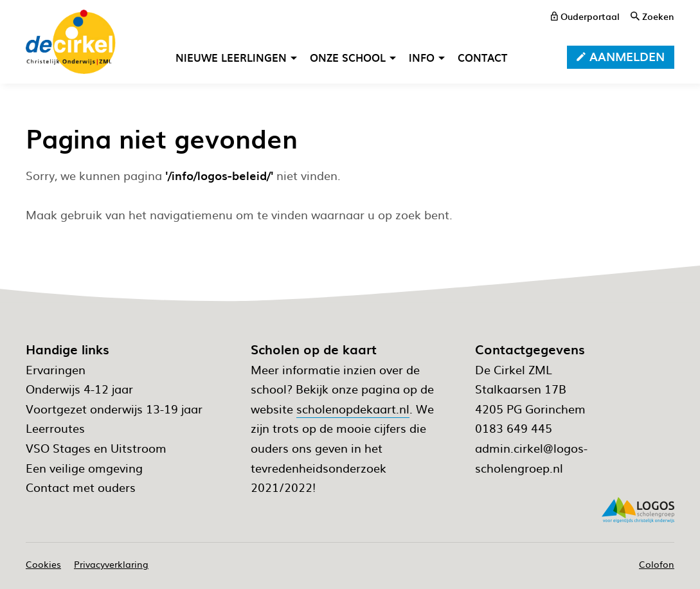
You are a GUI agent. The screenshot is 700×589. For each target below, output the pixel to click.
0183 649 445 (514, 428)
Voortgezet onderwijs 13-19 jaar (114, 409)
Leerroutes (55, 428)
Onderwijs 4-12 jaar (79, 389)
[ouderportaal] (585, 16)
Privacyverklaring (111, 564)
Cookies (43, 564)
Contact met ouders (81, 487)
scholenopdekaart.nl (353, 409)
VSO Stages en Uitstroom (96, 448)
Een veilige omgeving (84, 468)
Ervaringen (56, 369)
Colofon (657, 564)
